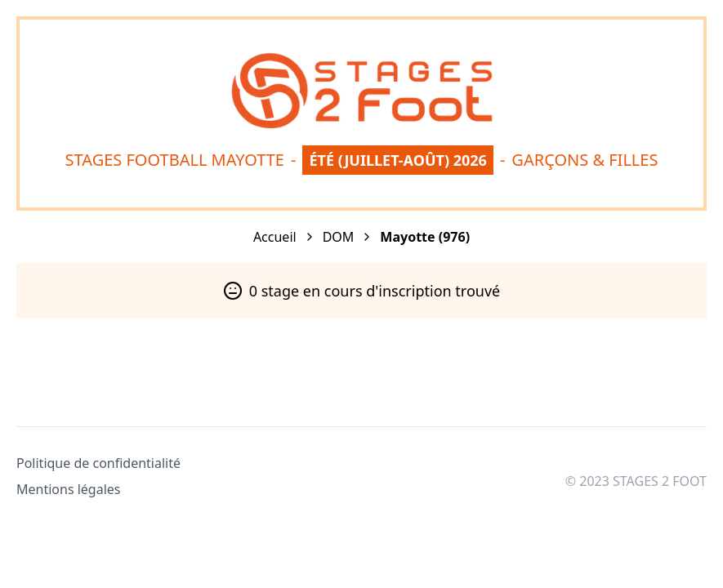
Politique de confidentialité (98, 463)
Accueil (275, 237)
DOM (339, 237)
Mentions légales (69, 489)
